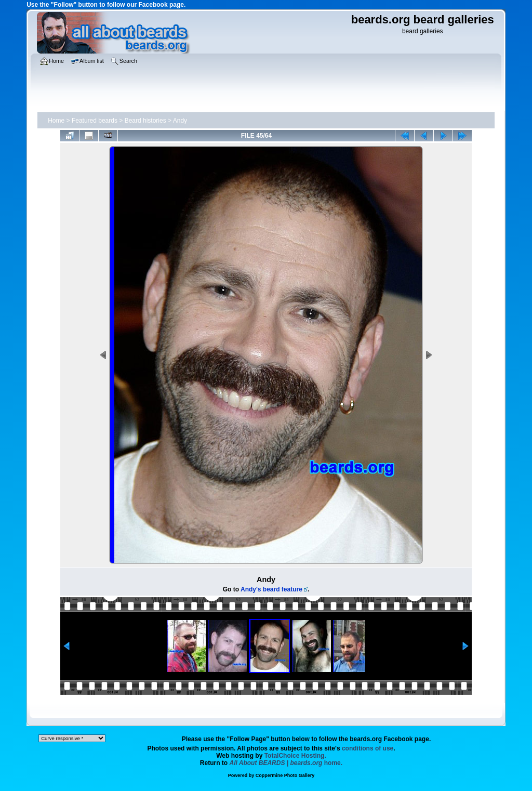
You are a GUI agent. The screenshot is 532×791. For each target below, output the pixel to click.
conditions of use (368, 748)
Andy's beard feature (271, 589)
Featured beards (95, 121)
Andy (180, 121)
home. (286, 763)
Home (56, 121)
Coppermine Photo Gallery (285, 775)
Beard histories (145, 121)
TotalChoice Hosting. (295, 756)
